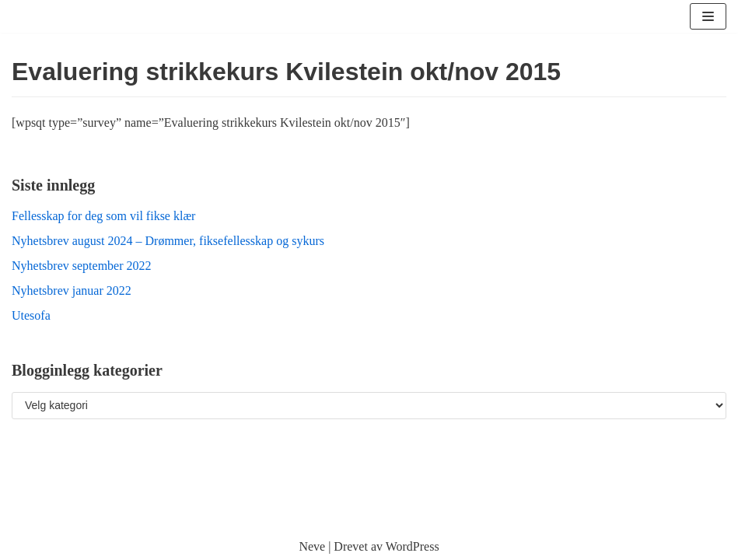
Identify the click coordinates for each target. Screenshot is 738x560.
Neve (312, 546)
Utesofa (31, 315)
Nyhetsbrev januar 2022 (72, 290)
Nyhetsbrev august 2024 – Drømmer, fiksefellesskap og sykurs (168, 241)
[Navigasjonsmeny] (708, 16)
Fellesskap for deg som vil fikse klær (103, 216)
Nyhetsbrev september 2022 (82, 266)
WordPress (413, 546)
